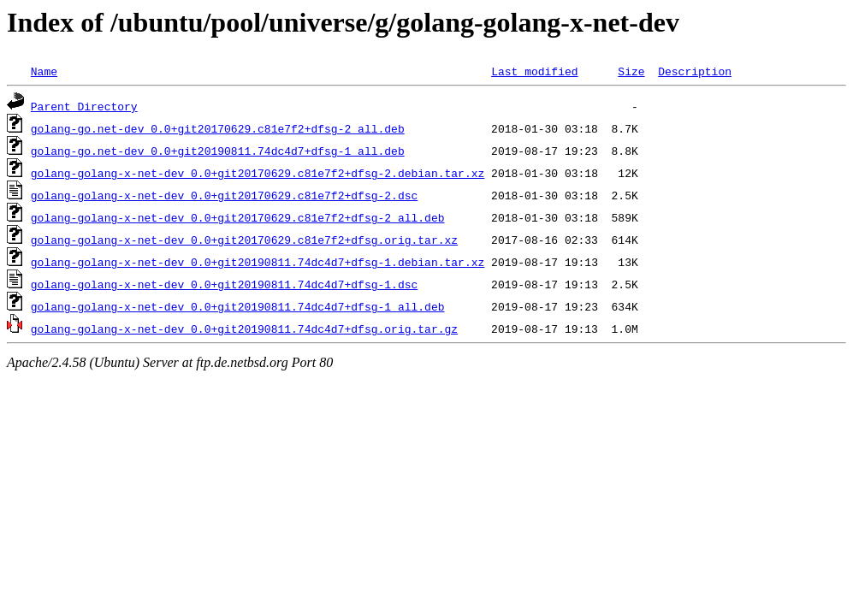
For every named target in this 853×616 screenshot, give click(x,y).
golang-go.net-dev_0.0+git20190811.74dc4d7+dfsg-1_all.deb (218, 151)
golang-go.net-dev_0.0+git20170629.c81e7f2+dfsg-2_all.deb (218, 128)
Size (631, 71)
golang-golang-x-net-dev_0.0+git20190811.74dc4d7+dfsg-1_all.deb (238, 306)
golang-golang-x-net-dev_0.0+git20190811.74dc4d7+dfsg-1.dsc (224, 284)
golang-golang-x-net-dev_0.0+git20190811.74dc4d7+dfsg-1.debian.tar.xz (258, 262)
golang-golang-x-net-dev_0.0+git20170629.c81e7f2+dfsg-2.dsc (224, 195)
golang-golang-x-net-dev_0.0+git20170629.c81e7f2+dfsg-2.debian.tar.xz (258, 173)
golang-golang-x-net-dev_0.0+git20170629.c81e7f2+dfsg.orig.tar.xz (244, 240)
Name (44, 71)
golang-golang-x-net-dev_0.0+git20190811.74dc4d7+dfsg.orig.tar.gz (244, 329)
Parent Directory (84, 106)
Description (695, 71)
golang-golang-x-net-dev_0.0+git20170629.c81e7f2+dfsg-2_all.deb (238, 217)
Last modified (534, 71)
